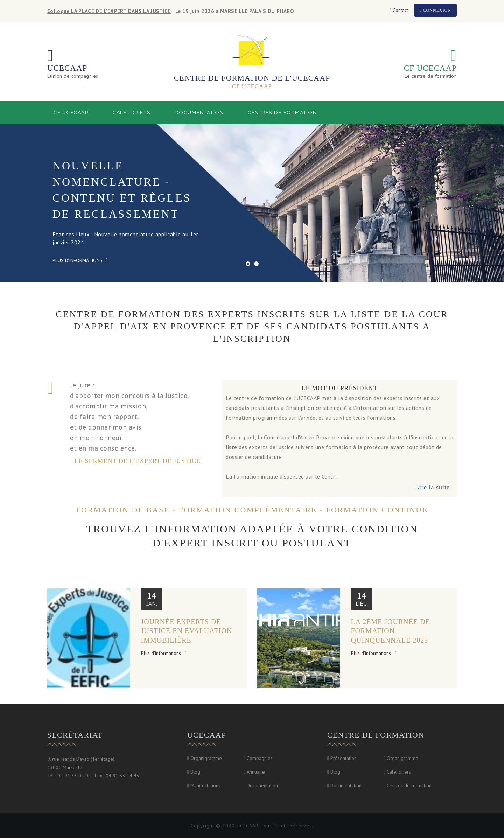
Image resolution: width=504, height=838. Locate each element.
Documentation (262, 785)
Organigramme (206, 758)
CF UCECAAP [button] (71, 112)
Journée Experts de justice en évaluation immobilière (187, 631)
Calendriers (132, 112)
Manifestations (205, 785)
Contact (399, 10)
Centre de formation (376, 735)
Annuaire (256, 772)
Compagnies (260, 758)
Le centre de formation (431, 76)
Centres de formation (282, 112)
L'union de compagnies (73, 76)
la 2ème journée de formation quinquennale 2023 (391, 631)
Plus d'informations (80, 260)
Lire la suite (432, 487)
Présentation (344, 758)
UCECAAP (67, 68)
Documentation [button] (199, 112)
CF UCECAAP (430, 68)
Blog (195, 772)
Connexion (435, 10)
